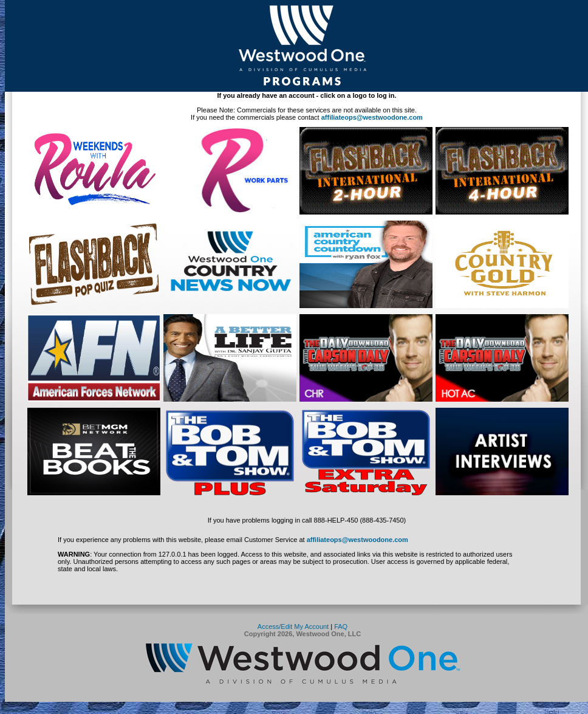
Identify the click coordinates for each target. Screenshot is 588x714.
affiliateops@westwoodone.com (372, 117)
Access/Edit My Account (293, 626)
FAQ (341, 626)
